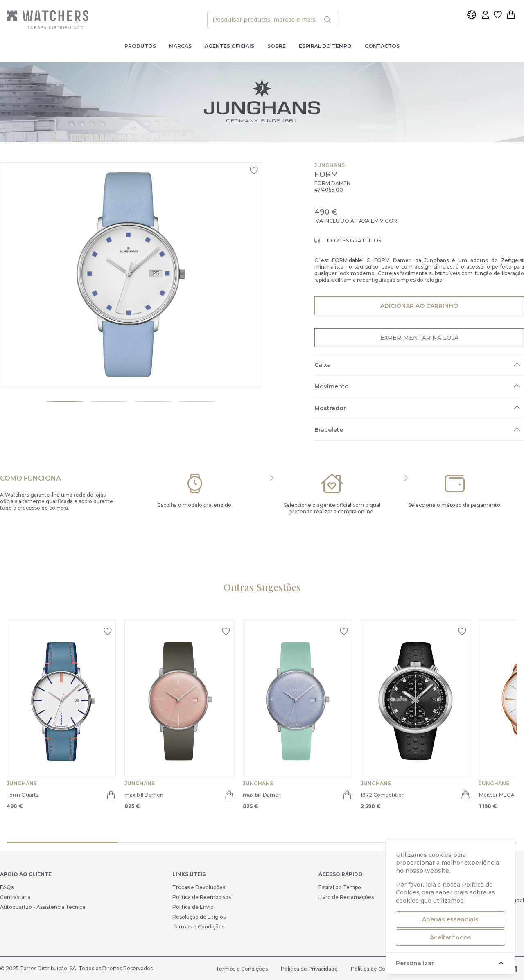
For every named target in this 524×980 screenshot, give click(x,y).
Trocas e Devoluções (199, 887)
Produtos (140, 46)
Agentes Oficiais (229, 46)
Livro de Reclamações (346, 897)
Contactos (382, 46)
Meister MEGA (497, 795)
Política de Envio (193, 907)
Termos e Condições (198, 927)
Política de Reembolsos (202, 897)
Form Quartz (23, 795)
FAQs (7, 887)
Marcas (180, 46)
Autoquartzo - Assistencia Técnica (43, 907)
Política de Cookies (375, 969)
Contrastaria (15, 897)
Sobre (277, 46)
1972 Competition (383, 795)
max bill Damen (144, 795)
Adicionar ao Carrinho (419, 305)
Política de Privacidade (309, 969)
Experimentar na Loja (419, 337)
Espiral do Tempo (325, 46)
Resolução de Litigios (199, 917)
